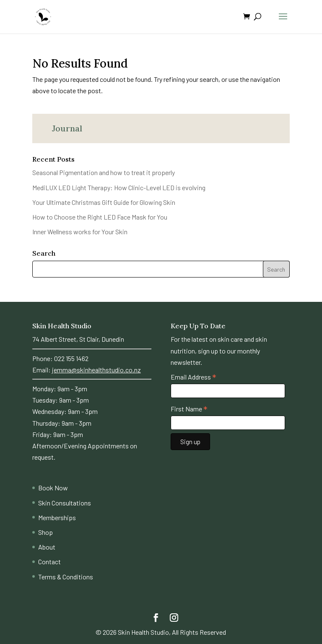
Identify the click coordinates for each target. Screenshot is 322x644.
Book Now (53, 488)
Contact (49, 562)
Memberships (57, 517)
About (47, 547)
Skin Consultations (65, 503)
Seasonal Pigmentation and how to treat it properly (104, 172)
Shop (45, 532)
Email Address (193, 377)
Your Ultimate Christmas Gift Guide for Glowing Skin (104, 202)
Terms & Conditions (66, 577)
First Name (189, 409)
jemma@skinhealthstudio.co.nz (96, 370)
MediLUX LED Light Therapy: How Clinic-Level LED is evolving (119, 187)
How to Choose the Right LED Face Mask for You (100, 217)
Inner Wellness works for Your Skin (80, 232)
